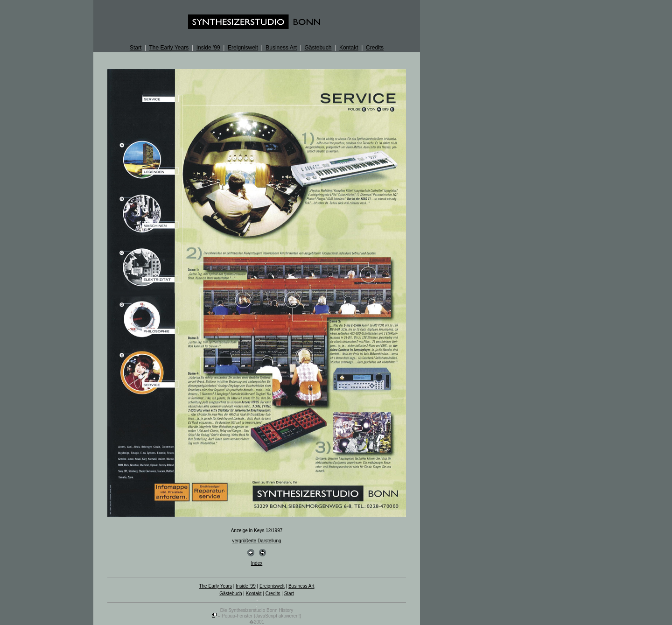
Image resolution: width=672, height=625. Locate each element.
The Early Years (169, 48)
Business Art (281, 48)
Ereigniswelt (243, 48)
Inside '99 (208, 48)
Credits (375, 48)
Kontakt (349, 48)
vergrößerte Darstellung (256, 541)
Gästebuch (318, 48)
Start (136, 48)
